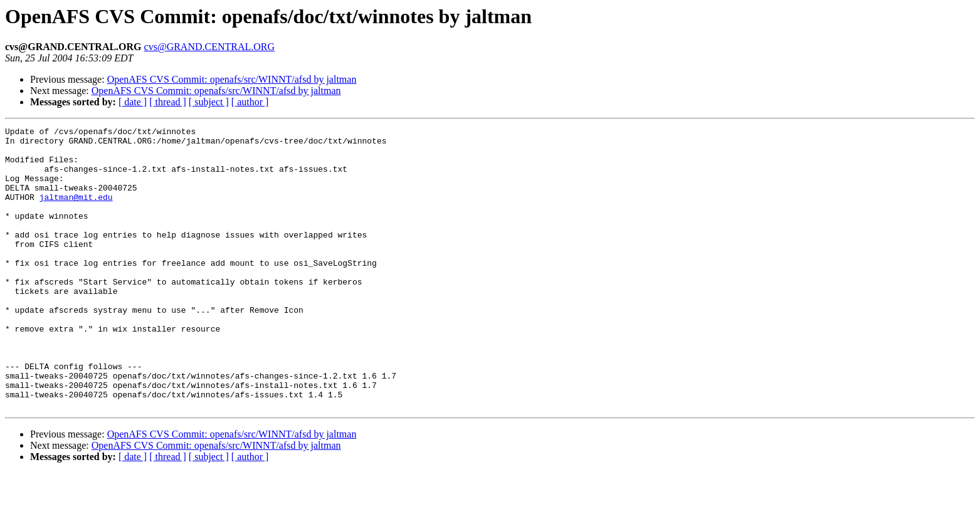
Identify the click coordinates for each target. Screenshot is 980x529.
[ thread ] (168, 102)
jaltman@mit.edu (76, 212)
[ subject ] (209, 102)
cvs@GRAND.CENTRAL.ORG (210, 47)
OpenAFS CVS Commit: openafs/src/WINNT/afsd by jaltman (232, 79)
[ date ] (133, 102)
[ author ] (250, 102)
